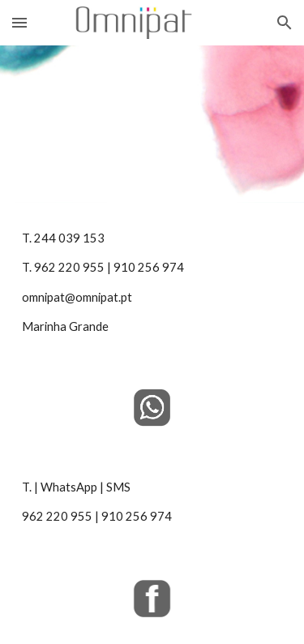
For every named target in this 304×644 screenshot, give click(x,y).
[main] (152, 283)
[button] (19, 22)
